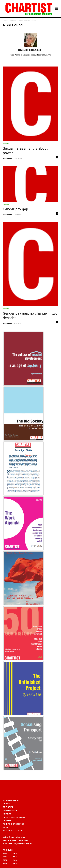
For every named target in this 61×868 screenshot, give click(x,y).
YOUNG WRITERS (11, 800)
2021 (5, 857)
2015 (15, 863)
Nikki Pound (8, 158)
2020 (5, 860)
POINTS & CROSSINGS (13, 824)
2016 (15, 860)
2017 (15, 857)
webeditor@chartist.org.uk (16, 840)
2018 (15, 853)
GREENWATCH (10, 810)
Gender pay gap (15, 209)
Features (6, 143)
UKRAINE (7, 821)
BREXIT (6, 827)
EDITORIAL (8, 807)
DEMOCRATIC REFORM (14, 817)
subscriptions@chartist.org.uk (17, 844)
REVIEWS (7, 814)
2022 (5, 853)
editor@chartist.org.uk (14, 837)
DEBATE (7, 804)
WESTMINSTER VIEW (13, 831)
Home (5, 21)
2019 (5, 863)
